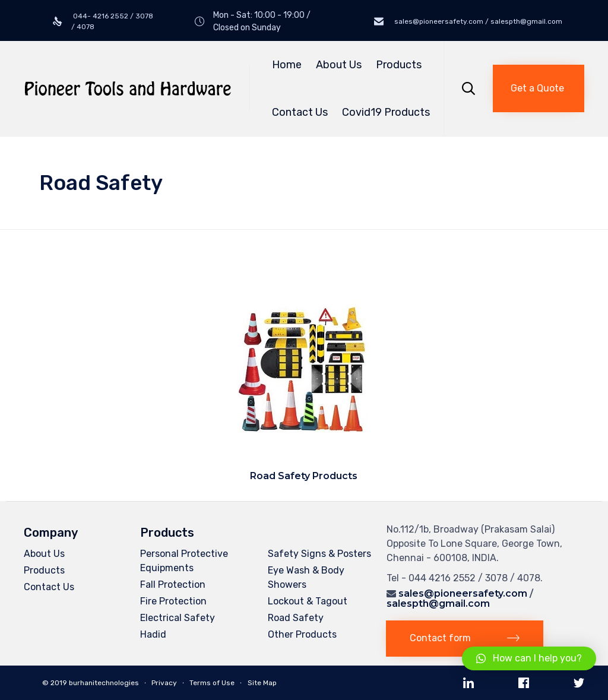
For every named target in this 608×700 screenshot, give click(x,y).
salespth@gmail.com (438, 604)
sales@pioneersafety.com (463, 593)
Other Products (302, 634)
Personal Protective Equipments (184, 561)
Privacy (164, 683)
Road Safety (296, 618)
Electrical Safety (178, 618)
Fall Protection (173, 585)
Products (400, 65)
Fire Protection (173, 601)
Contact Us (300, 112)
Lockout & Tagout (308, 601)
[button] (539, 88)
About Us (339, 65)
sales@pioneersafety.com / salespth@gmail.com (477, 21)
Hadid (153, 634)
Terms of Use (212, 683)
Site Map (262, 683)
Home (287, 65)
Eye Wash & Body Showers (306, 577)
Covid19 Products (386, 112)
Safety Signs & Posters (319, 554)
